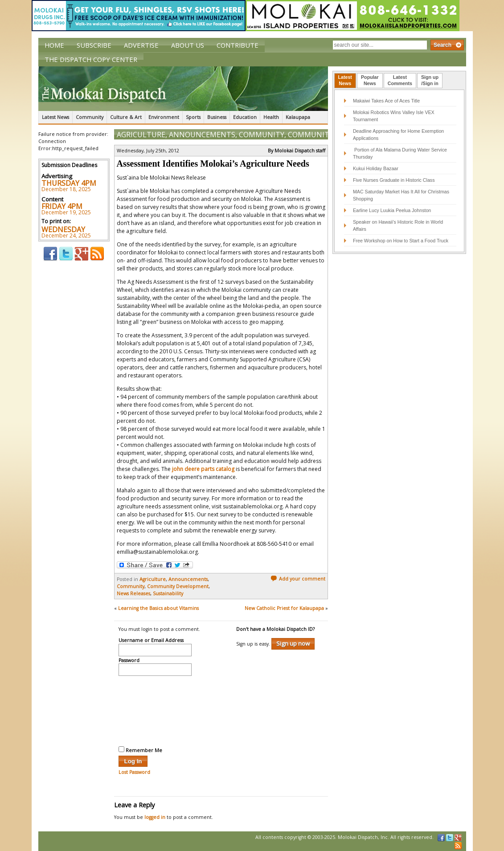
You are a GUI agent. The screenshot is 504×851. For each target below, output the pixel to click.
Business (217, 117)
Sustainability (168, 593)
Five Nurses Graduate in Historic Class (394, 180)
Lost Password (134, 772)
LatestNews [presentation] (345, 80)
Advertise (141, 45)
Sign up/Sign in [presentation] (430, 80)
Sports (193, 117)
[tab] (345, 81)
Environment (164, 117)
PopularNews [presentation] (370, 80)
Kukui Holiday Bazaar (376, 168)
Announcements (202, 135)
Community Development (178, 586)
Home (54, 45)
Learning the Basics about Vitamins (158, 608)
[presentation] (155, 710)
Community (90, 117)
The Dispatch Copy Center (91, 59)
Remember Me (140, 750)
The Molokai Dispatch (183, 89)
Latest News (55, 117)
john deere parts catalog (203, 469)
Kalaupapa (298, 117)
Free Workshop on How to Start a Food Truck (401, 241)
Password (129, 661)
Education (245, 117)
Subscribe (94, 45)
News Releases (133, 593)
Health (271, 117)
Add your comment (298, 579)
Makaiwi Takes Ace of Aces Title (386, 101)
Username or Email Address (151, 641)
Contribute (238, 45)
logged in (155, 817)
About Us (188, 45)
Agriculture (141, 135)
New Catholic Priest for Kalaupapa (284, 608)
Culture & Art (126, 117)
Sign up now (293, 643)
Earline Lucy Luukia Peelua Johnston (392, 210)
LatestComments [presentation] (400, 80)
